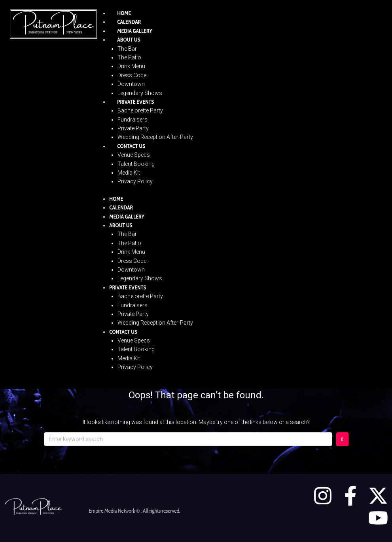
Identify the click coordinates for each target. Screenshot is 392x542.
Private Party (133, 128)
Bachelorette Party (140, 110)
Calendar (129, 22)
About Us (129, 40)
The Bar (127, 49)
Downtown (131, 84)
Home (124, 13)
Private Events (135, 102)
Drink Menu (131, 66)
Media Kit (129, 173)
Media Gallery (135, 31)
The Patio (129, 57)
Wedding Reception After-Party (155, 137)
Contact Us (131, 146)
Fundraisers (133, 120)
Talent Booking (136, 164)
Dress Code (132, 75)
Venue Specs (134, 155)
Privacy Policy (135, 181)
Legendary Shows (140, 93)
